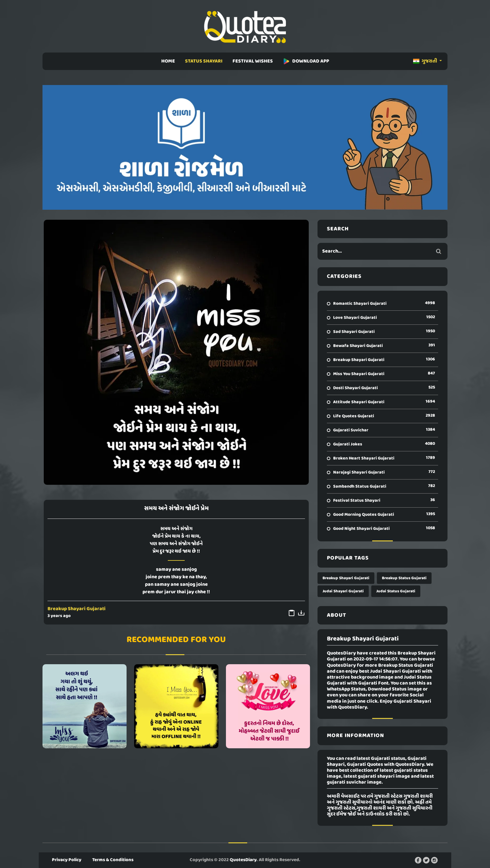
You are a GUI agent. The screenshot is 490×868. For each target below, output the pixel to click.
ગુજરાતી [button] (426, 61)
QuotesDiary (243, 860)
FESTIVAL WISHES (253, 61)
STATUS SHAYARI (204, 61)
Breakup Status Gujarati (404, 578)
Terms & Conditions (113, 860)
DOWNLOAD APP (306, 61)
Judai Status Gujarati (396, 591)
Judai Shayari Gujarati (343, 591)
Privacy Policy (67, 860)
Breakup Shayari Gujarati (77, 609)
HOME (168, 61)
